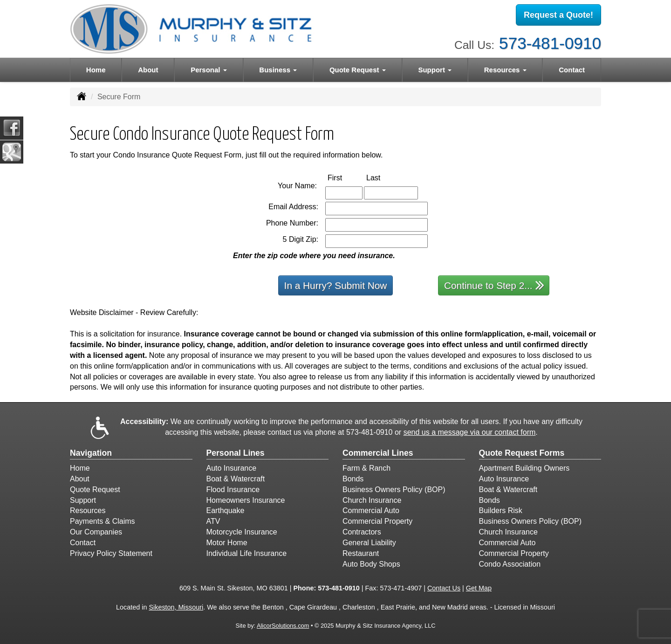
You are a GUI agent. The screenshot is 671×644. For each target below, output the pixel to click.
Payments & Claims (103, 521)
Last (383, 177)
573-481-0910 (550, 42)
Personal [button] (209, 70)
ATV (213, 521)
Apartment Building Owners (524, 468)
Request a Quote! (558, 15)
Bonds (353, 479)
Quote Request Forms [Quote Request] (522, 453)
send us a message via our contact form (470, 432)
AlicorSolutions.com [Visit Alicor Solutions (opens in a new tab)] (283, 626)
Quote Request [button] (358, 70)
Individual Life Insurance (247, 553)
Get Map (479, 588)
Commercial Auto (371, 510)
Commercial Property (377, 521)
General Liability (369, 543)
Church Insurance (372, 500)
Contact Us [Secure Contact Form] (444, 588)
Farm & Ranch (366, 468)
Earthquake (226, 510)
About (148, 70)
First (345, 177)
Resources (88, 510)
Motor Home (227, 543)
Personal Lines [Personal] (236, 453)
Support (83, 500)
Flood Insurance (233, 490)
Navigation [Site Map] (91, 453)
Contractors (362, 532)
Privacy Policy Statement (111, 553)
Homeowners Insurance (246, 500)
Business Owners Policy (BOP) (394, 490)
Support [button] (435, 70)
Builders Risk (501, 510)
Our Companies (96, 532)
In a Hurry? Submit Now (336, 285)
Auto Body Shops (371, 564)
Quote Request (95, 490)
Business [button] (278, 70)
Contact (572, 70)
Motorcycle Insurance (242, 532)
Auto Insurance (232, 468)
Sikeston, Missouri (176, 607)
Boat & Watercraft (236, 479)
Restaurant (361, 553)
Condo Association (510, 564)
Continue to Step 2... (494, 285)
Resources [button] (505, 70)
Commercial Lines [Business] (378, 453)
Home (96, 70)
